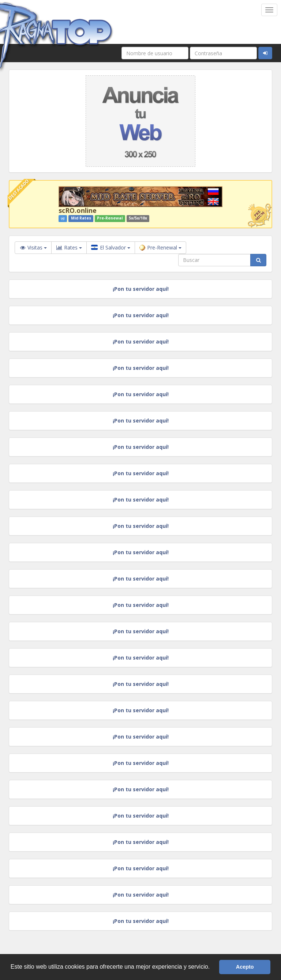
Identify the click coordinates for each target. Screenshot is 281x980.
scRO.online (78, 210)
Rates (69, 248)
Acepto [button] (245, 967)
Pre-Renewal (160, 247)
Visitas (33, 247)
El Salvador (111, 247)
